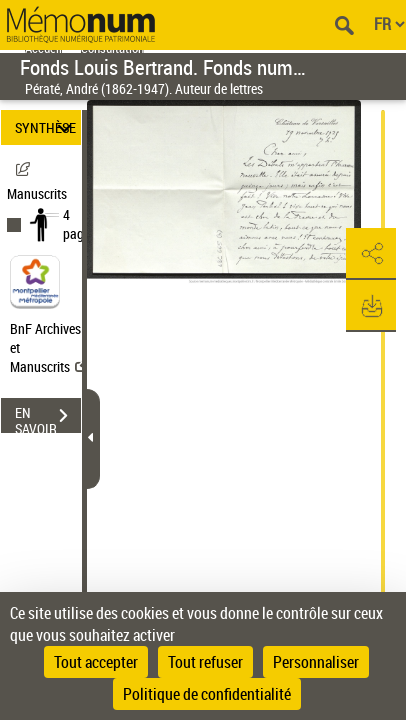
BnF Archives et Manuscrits (48, 347)
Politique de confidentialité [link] (207, 694)
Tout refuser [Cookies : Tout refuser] (205, 662)
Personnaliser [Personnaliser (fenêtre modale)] (316, 662)
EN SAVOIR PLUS (48, 418)
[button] (371, 254)
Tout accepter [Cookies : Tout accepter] (96, 662)
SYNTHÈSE (46, 127)
